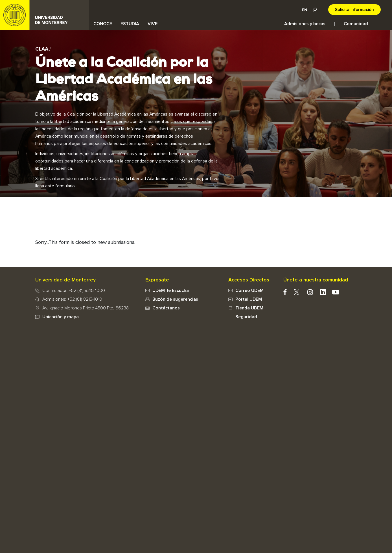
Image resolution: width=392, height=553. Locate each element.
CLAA (42, 49)
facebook (285, 292)
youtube (336, 292)
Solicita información (354, 10)
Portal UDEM (249, 299)
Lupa (315, 10)
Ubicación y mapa (61, 317)
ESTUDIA (130, 24)
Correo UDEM (249, 290)
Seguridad (246, 317)
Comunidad (356, 24)
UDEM (45, 15)
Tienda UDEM (249, 308)
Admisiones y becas (305, 24)
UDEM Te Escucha (171, 290)
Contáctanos (166, 308)
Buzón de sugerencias (175, 299)
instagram (310, 292)
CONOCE (103, 24)
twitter (297, 292)
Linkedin (323, 292)
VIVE (153, 24)
